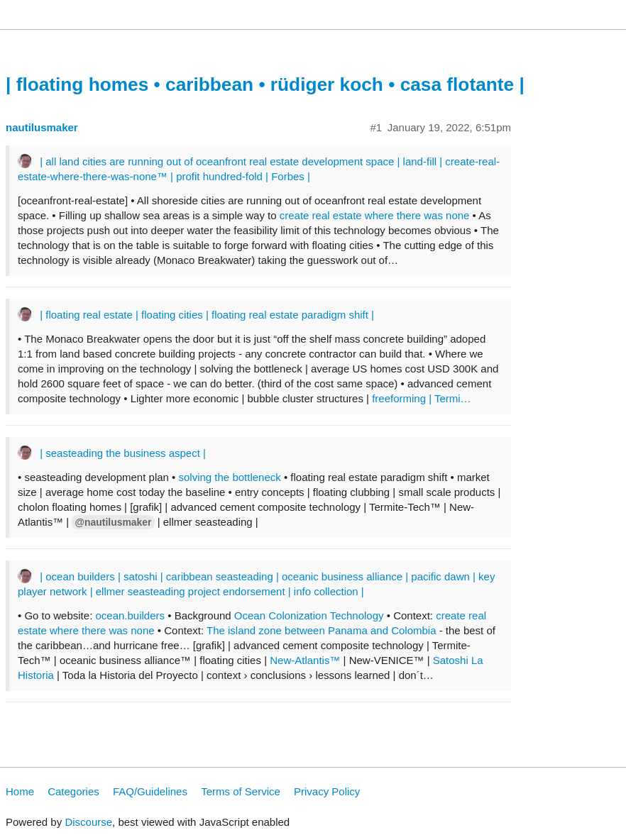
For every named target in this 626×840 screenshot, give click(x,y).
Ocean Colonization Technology (309, 615)
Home (20, 791)
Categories (73, 791)
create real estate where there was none (375, 215)
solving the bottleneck (230, 477)
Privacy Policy (327, 791)
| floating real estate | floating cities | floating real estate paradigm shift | (207, 315)
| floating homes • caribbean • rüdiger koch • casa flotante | (265, 84)
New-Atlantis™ (305, 660)
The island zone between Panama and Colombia (322, 630)
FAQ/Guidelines (150, 791)
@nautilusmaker (113, 522)
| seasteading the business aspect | (123, 453)
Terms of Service (241, 791)
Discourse (88, 822)
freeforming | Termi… (422, 398)
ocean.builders (130, 615)
